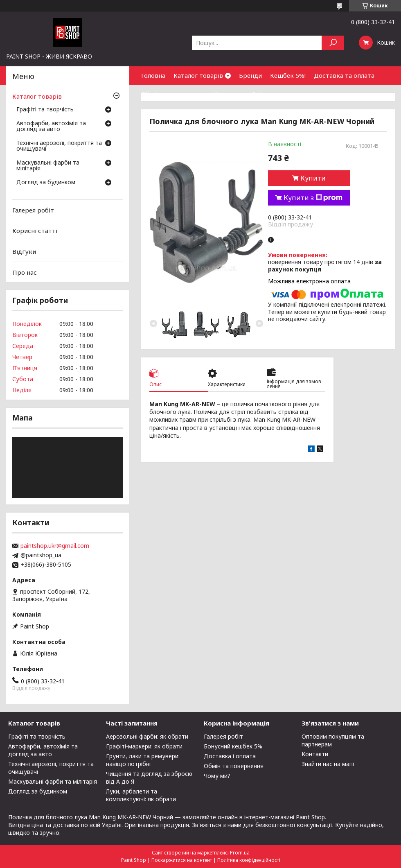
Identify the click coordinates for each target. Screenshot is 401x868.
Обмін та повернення (173, 94)
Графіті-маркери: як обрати (144, 746)
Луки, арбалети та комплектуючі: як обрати (141, 795)
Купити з (313, 198)
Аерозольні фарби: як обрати (147, 736)
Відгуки (24, 251)
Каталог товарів (198, 75)
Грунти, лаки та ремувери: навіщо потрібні (143, 760)
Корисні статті (35, 231)
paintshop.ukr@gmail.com (55, 546)
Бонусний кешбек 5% (233, 746)
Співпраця (267, 94)
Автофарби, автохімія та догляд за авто (51, 127)
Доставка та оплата (344, 75)
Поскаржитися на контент (182, 860)
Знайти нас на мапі (328, 764)
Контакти (229, 94)
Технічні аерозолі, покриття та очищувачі (59, 146)
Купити (313, 178)
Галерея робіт (33, 210)
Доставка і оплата (230, 756)
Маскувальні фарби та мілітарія (48, 166)
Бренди (250, 75)
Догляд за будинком (46, 183)
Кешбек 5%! (288, 75)
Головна (153, 75)
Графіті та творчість (45, 110)
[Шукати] (333, 43)
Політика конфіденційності (249, 860)
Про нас (25, 272)
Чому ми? (217, 776)
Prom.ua (240, 853)
